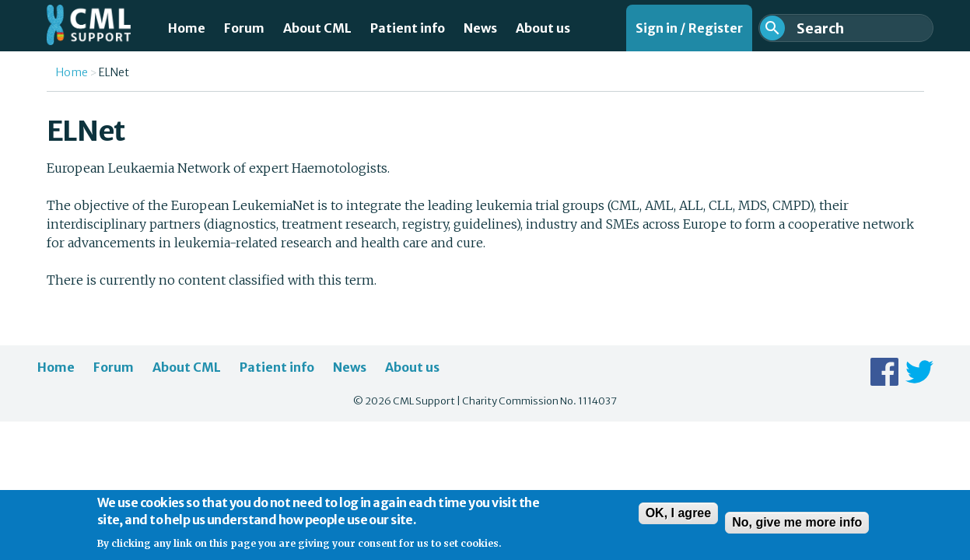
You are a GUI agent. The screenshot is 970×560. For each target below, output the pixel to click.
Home (187, 28)
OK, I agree (678, 519)
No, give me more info (797, 528)
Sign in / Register (689, 28)
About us (543, 28)
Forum (244, 28)
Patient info (408, 28)
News (480, 28)
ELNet (114, 72)
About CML (317, 28)
